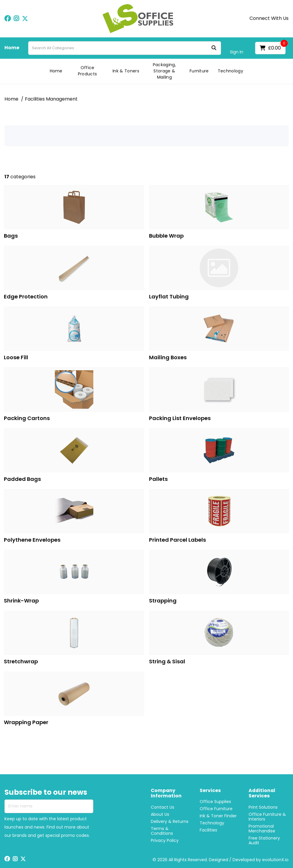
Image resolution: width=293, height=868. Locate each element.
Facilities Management (51, 99)
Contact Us (162, 807)
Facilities (208, 830)
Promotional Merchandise (262, 829)
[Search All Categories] (125, 48)
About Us (160, 814)
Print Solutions (263, 807)
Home (12, 48)
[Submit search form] (214, 48)
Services (210, 791)
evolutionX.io (275, 860)
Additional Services (262, 794)
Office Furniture (216, 809)
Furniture (199, 71)
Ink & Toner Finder (218, 816)
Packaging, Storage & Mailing (164, 71)
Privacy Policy (165, 840)
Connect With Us (269, 18)
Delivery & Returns (170, 821)
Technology (230, 71)
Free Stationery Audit (264, 840)
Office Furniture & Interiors (267, 817)
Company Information (166, 794)
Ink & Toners (126, 71)
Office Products (88, 71)
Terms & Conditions (162, 831)
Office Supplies (215, 802)
